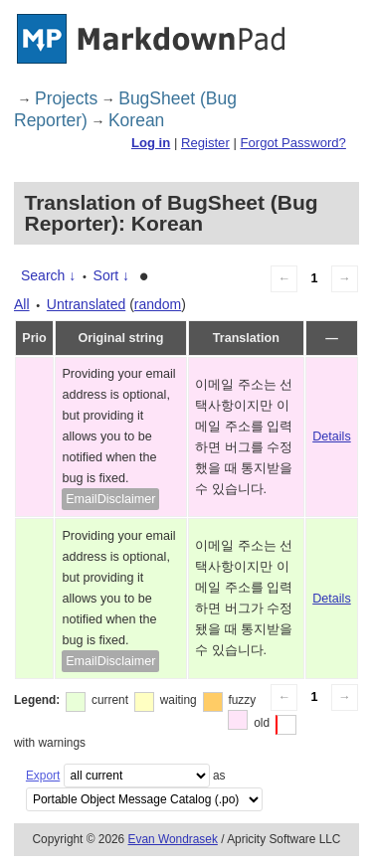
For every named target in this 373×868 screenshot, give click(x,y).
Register (205, 143)
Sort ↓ (112, 275)
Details (332, 436)
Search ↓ (48, 275)
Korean (136, 120)
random (158, 304)
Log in (151, 143)
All (22, 304)
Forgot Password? (292, 143)
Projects (66, 98)
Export (43, 776)
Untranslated (86, 304)
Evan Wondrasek (173, 839)
